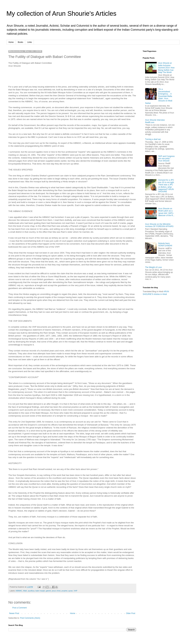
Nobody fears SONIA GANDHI (165, 245)
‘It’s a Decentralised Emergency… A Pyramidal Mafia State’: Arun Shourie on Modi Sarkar (159, 96)
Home (11, 42)
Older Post (131, 613)
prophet (65, 591)
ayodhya (31, 591)
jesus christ (56, 591)
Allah (25, 591)
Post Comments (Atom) (30, 618)
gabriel (48, 591)
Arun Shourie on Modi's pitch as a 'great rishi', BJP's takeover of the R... (166, 212)
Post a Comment (19, 608)
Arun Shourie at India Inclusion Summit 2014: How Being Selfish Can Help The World (166, 68)
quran (71, 591)
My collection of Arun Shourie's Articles (61, 13)
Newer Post (14, 613)
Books (20, 42)
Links (30, 42)
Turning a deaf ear (153, 139)
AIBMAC (19, 591)
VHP (76, 591)
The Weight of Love (153, 267)
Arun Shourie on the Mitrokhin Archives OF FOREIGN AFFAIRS (159, 225)
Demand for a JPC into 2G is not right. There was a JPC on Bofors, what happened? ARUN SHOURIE (166, 186)
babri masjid (40, 591)
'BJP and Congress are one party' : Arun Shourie (166, 159)
